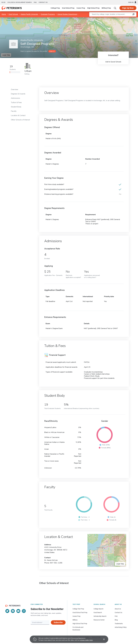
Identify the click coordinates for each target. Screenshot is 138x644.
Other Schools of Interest (20, 120)
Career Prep (81, 8)
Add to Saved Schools (113, 62)
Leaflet (112, 18)
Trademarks (119, 624)
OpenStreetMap (123, 18)
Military (75, 620)
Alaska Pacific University (29, 14)
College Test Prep (78, 609)
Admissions (15, 98)
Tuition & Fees (16, 102)
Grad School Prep (68, 8)
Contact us (43, 2)
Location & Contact (18, 115)
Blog (4, 2)
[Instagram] (24, 611)
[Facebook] (13, 611)
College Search (98, 609)
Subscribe (58, 622)
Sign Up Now (128, 8)
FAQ (35, 2)
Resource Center (99, 620)
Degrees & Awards (18, 94)
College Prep (55, 8)
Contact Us (118, 613)
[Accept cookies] (102, 639)
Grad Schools (13, 14)
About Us (118, 609)
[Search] (115, 8)
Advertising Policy (121, 627)
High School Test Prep (80, 624)
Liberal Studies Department (67, 14)
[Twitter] (7, 611)
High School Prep (93, 8)
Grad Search (98, 613)
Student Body (16, 107)
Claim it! (52, 51)
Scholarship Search (100, 616)
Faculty (14, 111)
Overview (15, 89)
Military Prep (106, 8)
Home (4, 14)
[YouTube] (18, 611)
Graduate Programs (48, 14)
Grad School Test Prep (80, 613)
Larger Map (6, 55)
